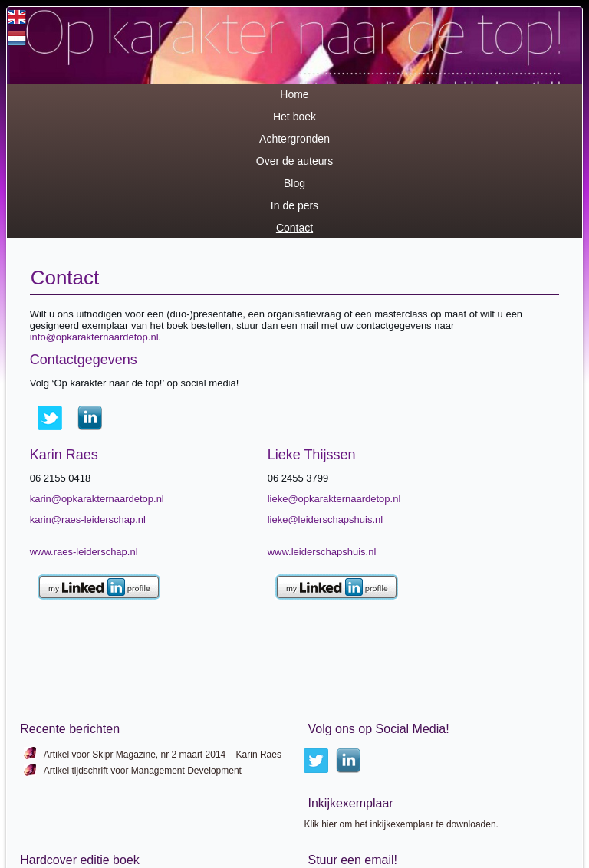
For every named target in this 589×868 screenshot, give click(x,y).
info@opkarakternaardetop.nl (94, 337)
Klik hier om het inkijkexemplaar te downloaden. (401, 824)
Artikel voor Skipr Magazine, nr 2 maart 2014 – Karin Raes (163, 755)
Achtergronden (294, 139)
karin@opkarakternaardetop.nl (97, 499)
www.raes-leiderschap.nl (84, 552)
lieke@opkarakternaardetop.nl (334, 499)
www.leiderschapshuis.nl (322, 552)
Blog (294, 183)
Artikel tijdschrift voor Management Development (143, 771)
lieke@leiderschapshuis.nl (326, 519)
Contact (294, 228)
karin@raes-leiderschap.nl (88, 519)
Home (294, 94)
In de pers (294, 205)
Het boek (294, 117)
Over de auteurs (294, 161)
